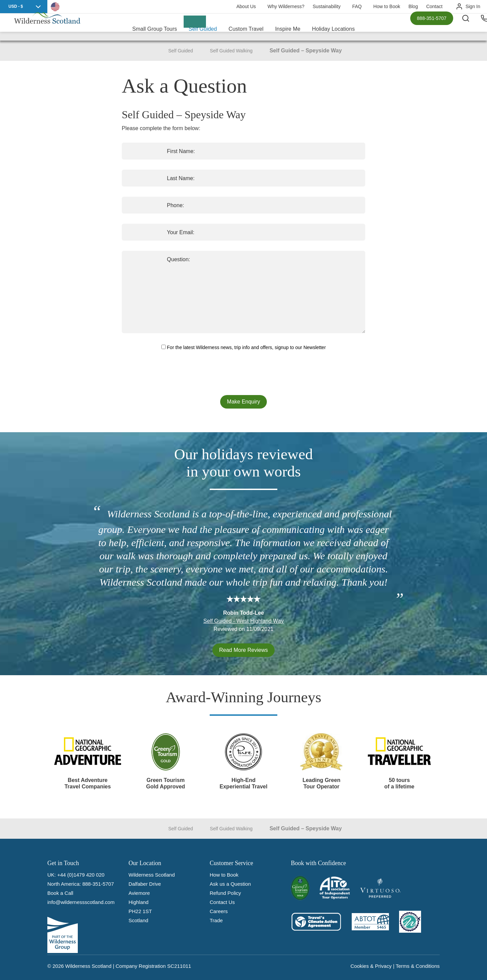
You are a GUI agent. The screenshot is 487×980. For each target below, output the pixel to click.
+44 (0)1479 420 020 (81, 875)
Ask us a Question (230, 884)
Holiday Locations (333, 27)
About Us (246, 6)
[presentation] (243, 373)
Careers (219, 911)
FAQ (357, 6)
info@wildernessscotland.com (81, 902)
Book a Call (60, 893)
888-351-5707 (432, 27)
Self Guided (203, 27)
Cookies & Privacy (371, 966)
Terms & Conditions (418, 966)
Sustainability (327, 6)
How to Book (387, 6)
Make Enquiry (243, 402)
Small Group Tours (155, 27)
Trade (216, 920)
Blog (413, 6)
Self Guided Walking (231, 51)
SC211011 (179, 966)
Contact (434, 6)
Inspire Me (288, 27)
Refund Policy (225, 893)
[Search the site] (473, 27)
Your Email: (142, 232)
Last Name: (142, 178)
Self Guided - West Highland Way (243, 621)
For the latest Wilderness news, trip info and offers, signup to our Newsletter (244, 347)
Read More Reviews (243, 650)
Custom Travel (246, 27)
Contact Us (222, 902)
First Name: (143, 151)
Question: (140, 259)
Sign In (473, 6)
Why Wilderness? (286, 6)
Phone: (137, 205)
